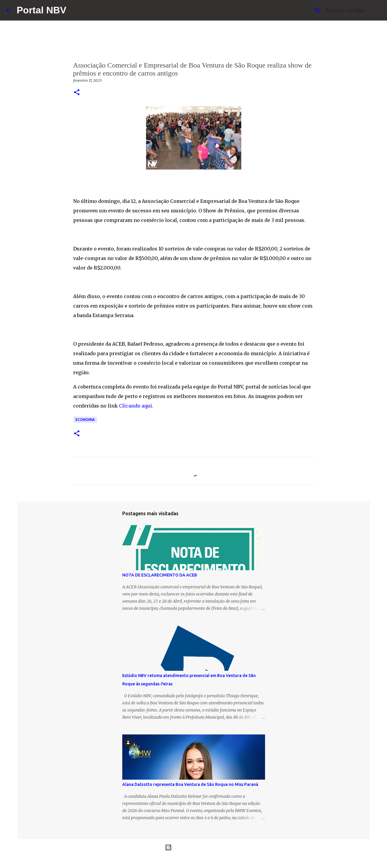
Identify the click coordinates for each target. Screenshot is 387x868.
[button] (77, 93)
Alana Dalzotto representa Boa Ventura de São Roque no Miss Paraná (190, 784)
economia (85, 420)
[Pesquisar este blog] (351, 10)
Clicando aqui (135, 406)
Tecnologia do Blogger (193, 847)
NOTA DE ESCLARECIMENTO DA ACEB (160, 575)
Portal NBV (41, 10)
